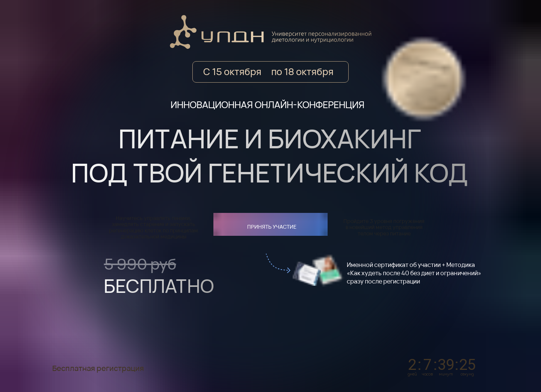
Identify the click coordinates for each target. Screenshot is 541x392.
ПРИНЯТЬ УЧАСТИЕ (272, 227)
